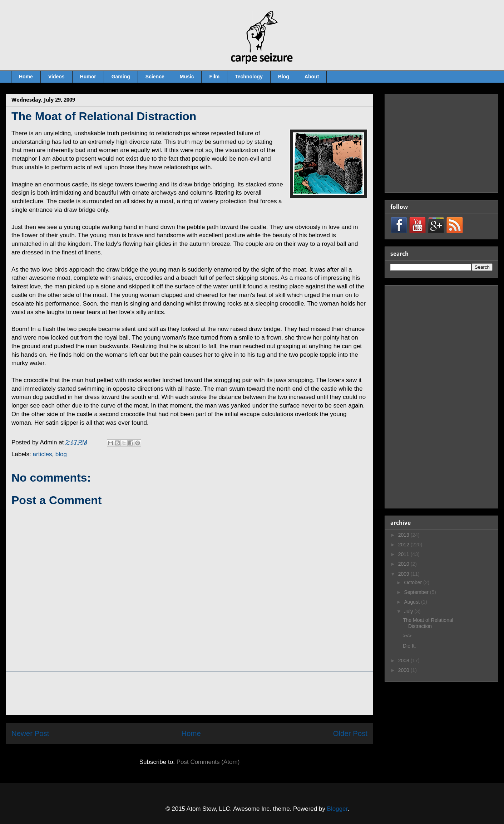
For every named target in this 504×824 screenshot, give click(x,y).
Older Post (350, 733)
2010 (404, 564)
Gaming (121, 77)
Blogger (337, 809)
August (412, 602)
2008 (404, 660)
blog (61, 454)
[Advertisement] (189, 693)
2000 (404, 670)
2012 (404, 545)
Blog (284, 77)
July (409, 611)
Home (26, 77)
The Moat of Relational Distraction (428, 623)
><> (407, 636)
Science (155, 77)
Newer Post (30, 733)
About (312, 77)
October (414, 582)
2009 (404, 574)
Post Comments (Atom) (208, 762)
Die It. (409, 646)
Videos (56, 77)
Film (214, 77)
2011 (404, 554)
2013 (404, 535)
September (417, 592)
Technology (249, 77)
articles (43, 454)
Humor (88, 77)
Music (187, 77)
